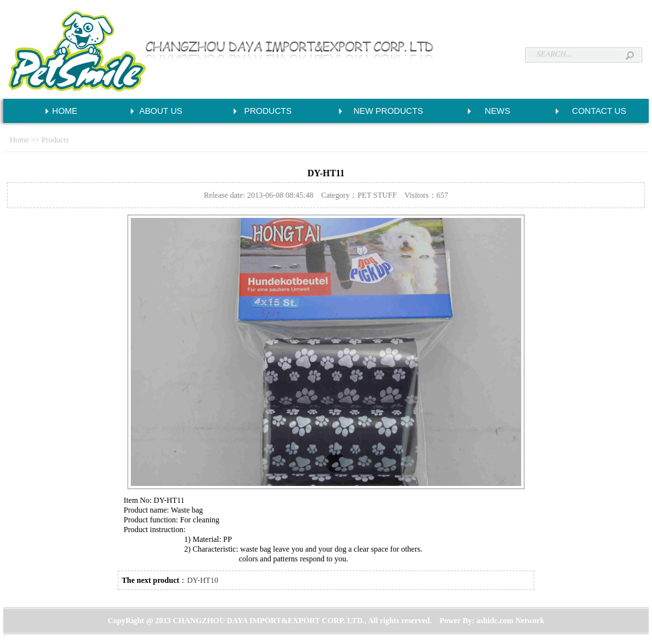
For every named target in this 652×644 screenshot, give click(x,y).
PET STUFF (377, 195)
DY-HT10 (202, 580)
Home (19, 140)
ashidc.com (495, 621)
